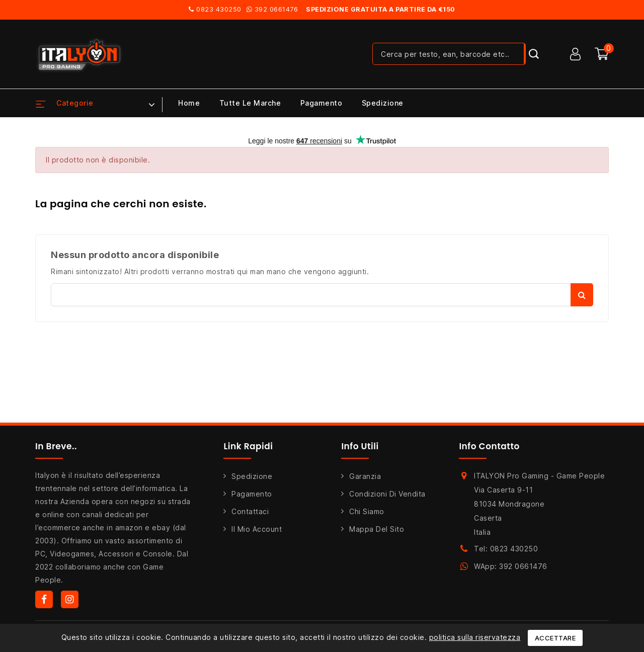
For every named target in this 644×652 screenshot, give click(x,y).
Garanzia (365, 476)
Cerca (582, 295)
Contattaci (250, 511)
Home (189, 103)
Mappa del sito (377, 529)
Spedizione (383, 103)
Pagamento (321, 103)
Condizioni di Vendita (387, 494)
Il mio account (257, 529)
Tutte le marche (250, 103)
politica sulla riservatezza (475, 637)
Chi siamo (367, 511)
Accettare (555, 638)
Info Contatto (489, 446)
